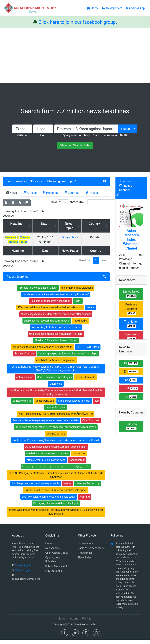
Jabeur (90, 312)
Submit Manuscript (56, 571)
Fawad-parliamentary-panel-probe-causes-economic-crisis (45, 425)
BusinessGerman (24, 358)
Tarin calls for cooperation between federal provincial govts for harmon (56, 431)
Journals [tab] (72, 193)
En (131, 372)
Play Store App (54, 575)
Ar (131, 397)
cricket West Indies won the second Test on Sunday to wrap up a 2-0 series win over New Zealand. (56, 516)
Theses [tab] (92, 193)
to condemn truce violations (77, 292)
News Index (85, 562)
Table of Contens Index (91, 552)
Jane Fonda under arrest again (55, 382)
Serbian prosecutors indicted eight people (36, 488)
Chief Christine (91, 425)
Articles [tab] (30, 193)
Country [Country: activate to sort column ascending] (99, 224)
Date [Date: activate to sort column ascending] (55, 224)
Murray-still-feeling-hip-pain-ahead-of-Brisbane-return (43, 351)
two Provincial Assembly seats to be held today (49, 501)
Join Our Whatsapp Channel (126, 186)
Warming (85, 501)
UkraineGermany (56, 438)
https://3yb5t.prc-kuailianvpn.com (46, 464)
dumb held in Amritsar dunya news (56, 365)
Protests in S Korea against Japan (53, 181)
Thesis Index (85, 557)
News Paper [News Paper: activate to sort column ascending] (79, 226)
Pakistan (131, 426)
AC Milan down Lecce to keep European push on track (56, 451)
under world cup (45, 405)
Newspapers (52, 552)
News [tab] (11, 193)
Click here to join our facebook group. (78, 22)
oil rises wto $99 (22, 405)
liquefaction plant (56, 412)
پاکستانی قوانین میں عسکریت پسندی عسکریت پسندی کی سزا (56, 471)
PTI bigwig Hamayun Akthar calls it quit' (56, 508)
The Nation (131, 324)
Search (125, 129)
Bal (131, 388)
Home (49, 548)
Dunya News (81, 237)
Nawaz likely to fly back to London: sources (56, 332)
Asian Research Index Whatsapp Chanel (131, 239)
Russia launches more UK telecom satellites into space (56, 494)
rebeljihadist (81, 325)
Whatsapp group (23, 575)
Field (43, 135)
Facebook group (23, 570)
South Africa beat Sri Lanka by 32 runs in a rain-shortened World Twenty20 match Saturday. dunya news (56, 397)
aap (97, 405)
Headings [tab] (51, 193)
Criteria (22, 135)
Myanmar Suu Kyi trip (88, 488)
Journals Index (86, 548)
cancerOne (79, 458)
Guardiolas (56, 388)
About (74, 623)
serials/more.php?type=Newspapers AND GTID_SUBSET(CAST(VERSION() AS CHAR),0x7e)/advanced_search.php (56, 373)
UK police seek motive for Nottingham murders (56, 338)
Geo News (131, 337)
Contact (87, 623)
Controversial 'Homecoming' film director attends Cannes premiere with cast (56, 445)
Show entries (64, 202)
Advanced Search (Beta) (75, 145)
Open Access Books (57, 557)
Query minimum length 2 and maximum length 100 (95, 135)
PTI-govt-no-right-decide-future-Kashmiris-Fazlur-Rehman (50, 312)
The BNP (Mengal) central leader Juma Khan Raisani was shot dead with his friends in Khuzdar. (56, 479)
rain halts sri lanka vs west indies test (48, 458)
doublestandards (86, 382)
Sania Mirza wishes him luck (74, 405)
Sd (131, 380)
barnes (67, 488)
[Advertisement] (75, 56)
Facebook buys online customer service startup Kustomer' (56, 299)
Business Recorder (131, 309)
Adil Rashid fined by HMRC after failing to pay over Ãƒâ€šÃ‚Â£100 (56, 418)
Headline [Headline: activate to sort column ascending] (21, 224)
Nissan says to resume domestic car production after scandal (56, 318)
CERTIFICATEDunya (88, 351)
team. (78, 305)
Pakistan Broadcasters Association (50, 305)
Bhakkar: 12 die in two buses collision (56, 345)
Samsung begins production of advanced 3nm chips (68, 358)
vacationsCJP (77, 464)
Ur (131, 363)
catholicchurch (25, 382)
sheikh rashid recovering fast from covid (47, 325)
